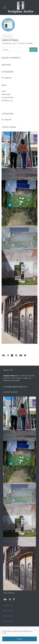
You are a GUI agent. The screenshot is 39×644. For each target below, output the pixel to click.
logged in (15, 43)
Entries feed (6, 94)
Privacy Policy (8, 605)
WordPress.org (7, 101)
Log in (4, 91)
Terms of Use (8, 611)
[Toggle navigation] (5, 8)
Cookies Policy (9, 621)
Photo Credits (8, 616)
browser (7, 37)
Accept (20, 639)
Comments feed (7, 97)
